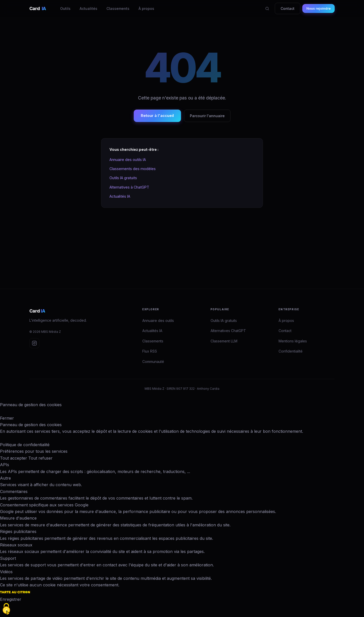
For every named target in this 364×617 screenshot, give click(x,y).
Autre (5, 478)
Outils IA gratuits (123, 178)
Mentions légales (293, 341)
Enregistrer (11, 599)
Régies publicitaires (18, 531)
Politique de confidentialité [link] (25, 445)
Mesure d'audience (18, 518)
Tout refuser (40, 458)
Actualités (88, 8)
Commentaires (14, 491)
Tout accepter (14, 458)
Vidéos (6, 572)
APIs (5, 465)
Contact (288, 8)
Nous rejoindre (318, 8)
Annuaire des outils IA (128, 160)
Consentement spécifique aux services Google (44, 505)
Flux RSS (150, 351)
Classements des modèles (133, 169)
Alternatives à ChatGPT (129, 187)
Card (38, 8)
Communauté (153, 362)
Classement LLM (224, 341)
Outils (65, 8)
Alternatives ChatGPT (228, 331)
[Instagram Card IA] (34, 343)
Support (8, 558)
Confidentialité (291, 351)
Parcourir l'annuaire (207, 116)
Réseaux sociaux (16, 545)
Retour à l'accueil (157, 116)
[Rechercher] (267, 9)
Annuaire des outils (158, 321)
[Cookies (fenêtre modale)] (6, 609)
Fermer (7, 418)
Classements (118, 8)
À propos (146, 8)
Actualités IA (120, 196)
